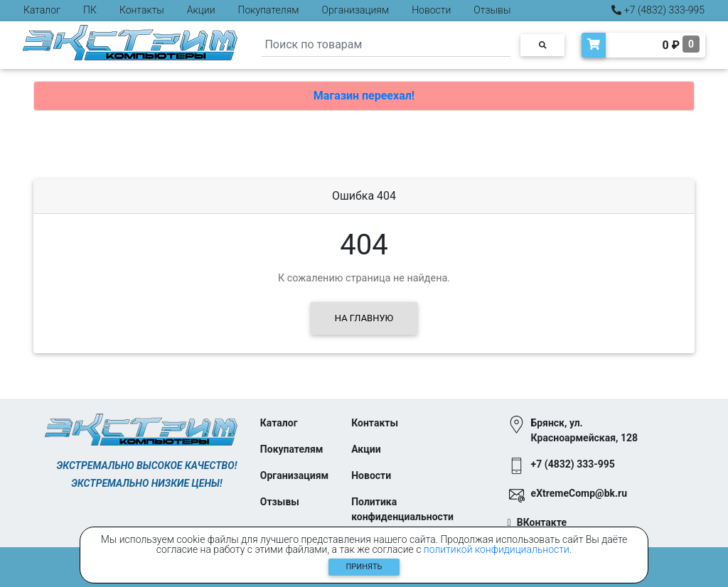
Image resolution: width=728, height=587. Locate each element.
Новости (431, 10)
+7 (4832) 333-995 (658, 10)
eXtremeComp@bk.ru (579, 493)
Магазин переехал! (364, 96)
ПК (90, 10)
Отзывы (492, 10)
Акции (201, 10)
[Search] (386, 45)
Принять (364, 567)
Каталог (42, 10)
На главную (364, 318)
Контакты (142, 10)
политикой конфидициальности (497, 549)
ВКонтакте (542, 522)
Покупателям (269, 10)
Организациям (356, 10)
